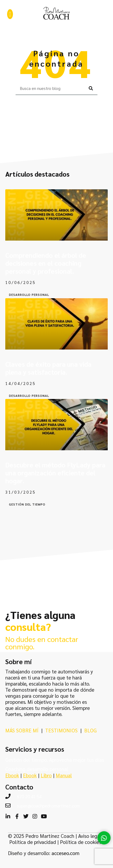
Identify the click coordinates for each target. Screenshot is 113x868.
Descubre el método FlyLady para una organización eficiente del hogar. (55, 473)
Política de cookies (81, 842)
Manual (64, 775)
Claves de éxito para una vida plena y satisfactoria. (48, 368)
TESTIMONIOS (61, 730)
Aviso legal (90, 836)
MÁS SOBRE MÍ (22, 730)
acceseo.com (65, 853)
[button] (10, 14)
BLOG (90, 730)
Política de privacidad (33, 842)
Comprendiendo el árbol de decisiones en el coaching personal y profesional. (46, 263)
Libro (46, 775)
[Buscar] (91, 88)
